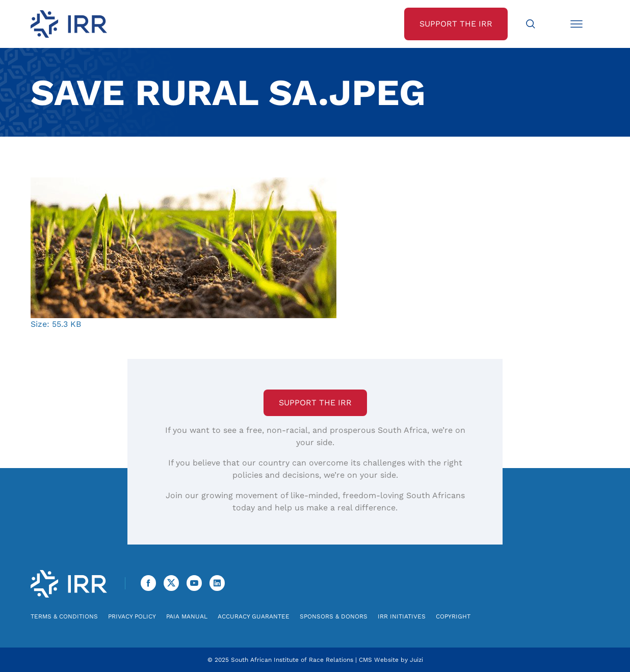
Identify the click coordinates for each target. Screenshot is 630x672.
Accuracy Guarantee (254, 616)
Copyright (453, 616)
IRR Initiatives (402, 616)
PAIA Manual (187, 616)
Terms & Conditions (64, 616)
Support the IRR (315, 403)
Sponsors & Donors (334, 616)
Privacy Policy (132, 616)
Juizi (416, 660)
